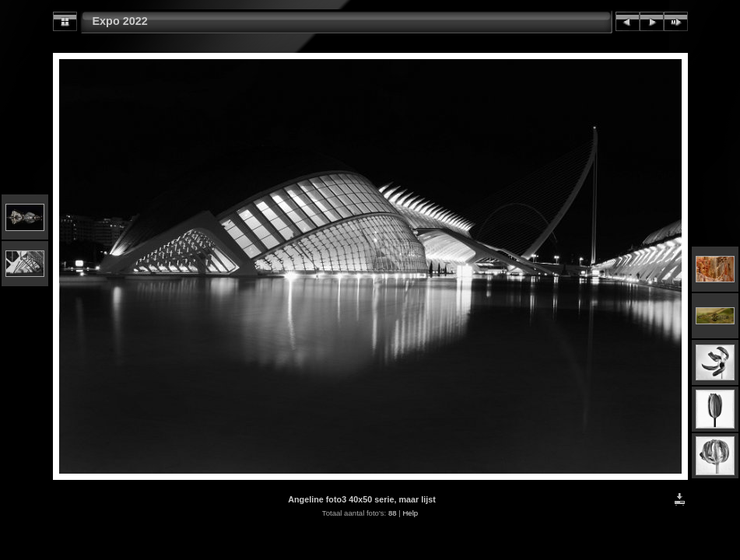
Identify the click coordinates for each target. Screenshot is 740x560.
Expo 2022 (120, 21)
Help (410, 513)
